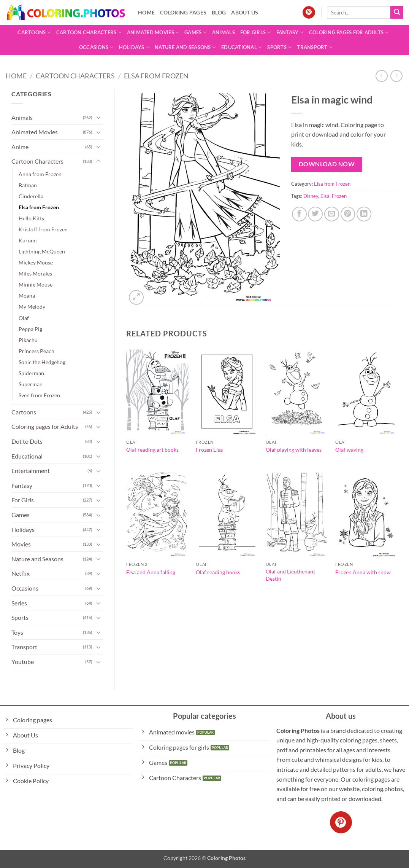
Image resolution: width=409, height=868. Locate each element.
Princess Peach (36, 351)
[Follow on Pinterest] (309, 13)
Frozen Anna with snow (363, 572)
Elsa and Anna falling (151, 572)
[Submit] (397, 13)
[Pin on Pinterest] (348, 214)
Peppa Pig (30, 329)
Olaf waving (349, 450)
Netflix (21, 573)
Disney (311, 196)
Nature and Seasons (185, 47)
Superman (31, 384)
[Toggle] (98, 117)
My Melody (32, 307)
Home (146, 12)
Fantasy (290, 33)
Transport (315, 47)
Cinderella (31, 196)
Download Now (327, 164)
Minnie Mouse (36, 284)
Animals (224, 32)
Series (19, 603)
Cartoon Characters (89, 33)
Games (196, 33)
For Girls (256, 33)
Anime (20, 147)
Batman (28, 185)
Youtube (23, 662)
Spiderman (31, 373)
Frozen (339, 196)
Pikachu (28, 340)
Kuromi (28, 240)
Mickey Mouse (36, 262)
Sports (279, 47)
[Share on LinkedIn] (364, 214)
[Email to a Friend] (332, 214)
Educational (242, 47)
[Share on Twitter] (315, 214)
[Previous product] (396, 76)
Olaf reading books (218, 572)
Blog (219, 12)
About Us (245, 12)
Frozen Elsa (209, 450)
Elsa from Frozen (156, 76)
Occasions (96, 47)
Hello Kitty (32, 218)
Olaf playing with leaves (294, 450)
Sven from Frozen (39, 395)
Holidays (134, 47)
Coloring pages (183, 12)
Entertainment (31, 471)
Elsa (325, 196)
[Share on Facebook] (299, 214)
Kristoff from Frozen (43, 229)
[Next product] (381, 76)
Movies (21, 544)
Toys (17, 632)
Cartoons (34, 33)
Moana (27, 295)
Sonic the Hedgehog (42, 362)
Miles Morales (35, 273)
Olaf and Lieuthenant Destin (290, 575)
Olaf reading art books (152, 450)
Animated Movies (153, 33)
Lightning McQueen (42, 251)
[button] (136, 297)
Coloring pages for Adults (349, 33)
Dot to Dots (27, 441)
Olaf (24, 318)
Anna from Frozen (40, 174)
